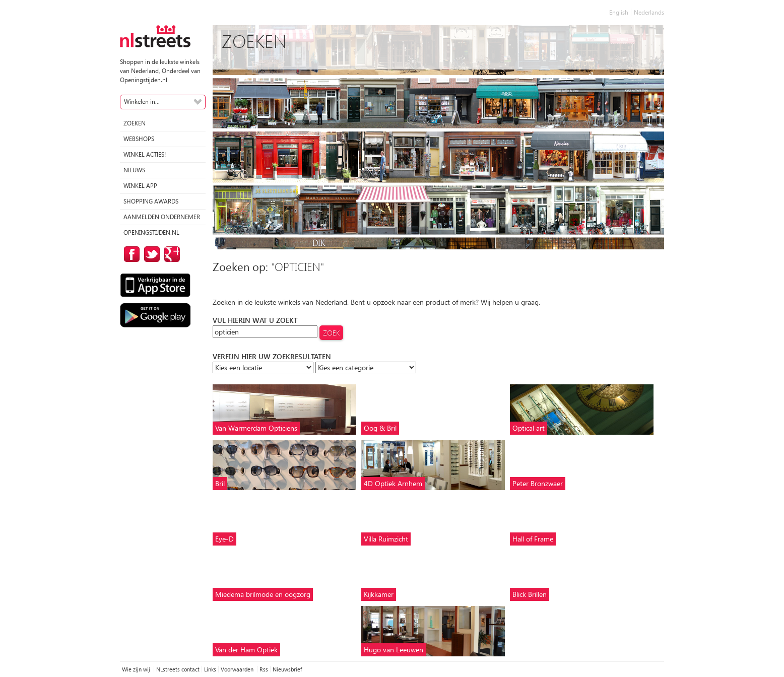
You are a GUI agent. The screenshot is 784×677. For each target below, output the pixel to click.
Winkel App (140, 186)
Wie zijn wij (137, 669)
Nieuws (134, 170)
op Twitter (150, 254)
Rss (264, 669)
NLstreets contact (178, 669)
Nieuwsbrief (287, 669)
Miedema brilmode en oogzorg (263, 594)
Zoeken (135, 123)
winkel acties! (145, 154)
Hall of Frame (533, 539)
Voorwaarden (238, 669)
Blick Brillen (530, 594)
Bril (220, 483)
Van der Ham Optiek (246, 650)
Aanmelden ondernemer (162, 217)
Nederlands (649, 12)
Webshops (139, 139)
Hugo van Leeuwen (394, 650)
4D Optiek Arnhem (393, 483)
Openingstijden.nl (151, 232)
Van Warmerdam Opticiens (256, 428)
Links (210, 669)
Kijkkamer (379, 594)
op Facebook (130, 254)
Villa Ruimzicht (386, 539)
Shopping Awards (151, 201)
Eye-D (224, 539)
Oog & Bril (380, 428)
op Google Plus (170, 254)
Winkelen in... (142, 101)
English (619, 12)
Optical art (529, 428)
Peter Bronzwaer (538, 483)
